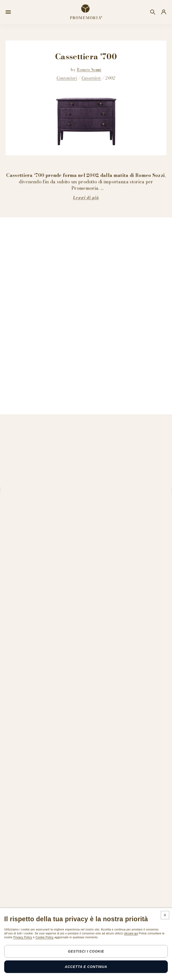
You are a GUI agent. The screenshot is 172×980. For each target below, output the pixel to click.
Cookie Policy (45, 937)
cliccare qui (131, 933)
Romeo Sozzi (89, 70)
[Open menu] (8, 12)
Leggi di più (86, 198)
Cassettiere (91, 78)
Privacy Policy (23, 937)
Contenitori (67, 78)
